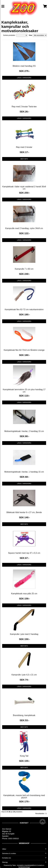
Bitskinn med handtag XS (24, 66)
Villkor (24, 849)
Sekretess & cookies (24, 854)
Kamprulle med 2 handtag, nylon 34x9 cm (24, 228)
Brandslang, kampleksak (24, 715)
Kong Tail (24, 756)
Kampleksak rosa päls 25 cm (24, 594)
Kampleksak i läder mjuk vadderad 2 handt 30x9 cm (24, 188)
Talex (14, 865)
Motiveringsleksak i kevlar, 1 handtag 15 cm (24, 472)
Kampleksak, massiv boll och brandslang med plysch (24, 796)
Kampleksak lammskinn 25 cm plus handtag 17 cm (24, 391)
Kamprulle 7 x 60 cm (24, 269)
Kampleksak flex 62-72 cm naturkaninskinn (24, 309)
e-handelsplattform (30, 865)
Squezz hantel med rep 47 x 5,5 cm (24, 553)
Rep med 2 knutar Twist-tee (24, 107)
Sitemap (24, 862)
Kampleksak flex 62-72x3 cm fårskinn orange (24, 350)
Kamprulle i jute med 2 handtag (24, 634)
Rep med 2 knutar (24, 147)
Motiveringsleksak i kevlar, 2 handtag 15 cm (24, 431)
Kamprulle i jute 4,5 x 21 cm (24, 675)
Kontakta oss (24, 858)
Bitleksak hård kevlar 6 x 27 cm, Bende (24, 512)
